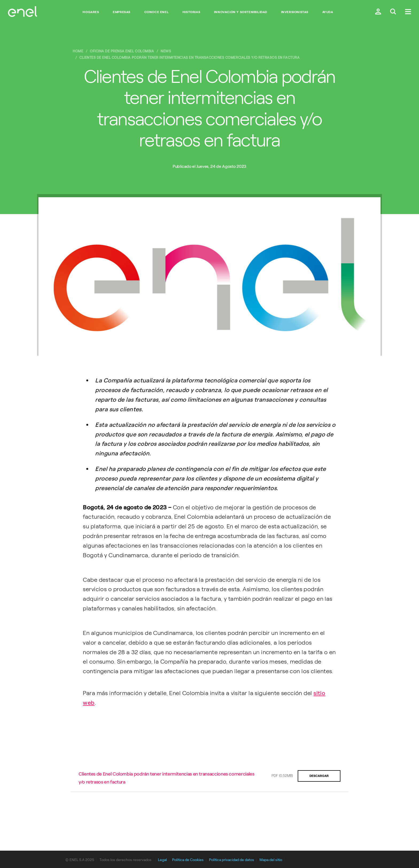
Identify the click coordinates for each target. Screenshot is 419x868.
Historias (191, 12)
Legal (162, 860)
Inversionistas (295, 12)
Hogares (91, 12)
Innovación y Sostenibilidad (241, 12)
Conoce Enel (157, 12)
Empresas (122, 12)
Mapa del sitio (271, 860)
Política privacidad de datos (232, 860)
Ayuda (328, 12)
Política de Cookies (188, 860)
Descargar (319, 776)
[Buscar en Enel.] (393, 12)
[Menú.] (408, 12)
